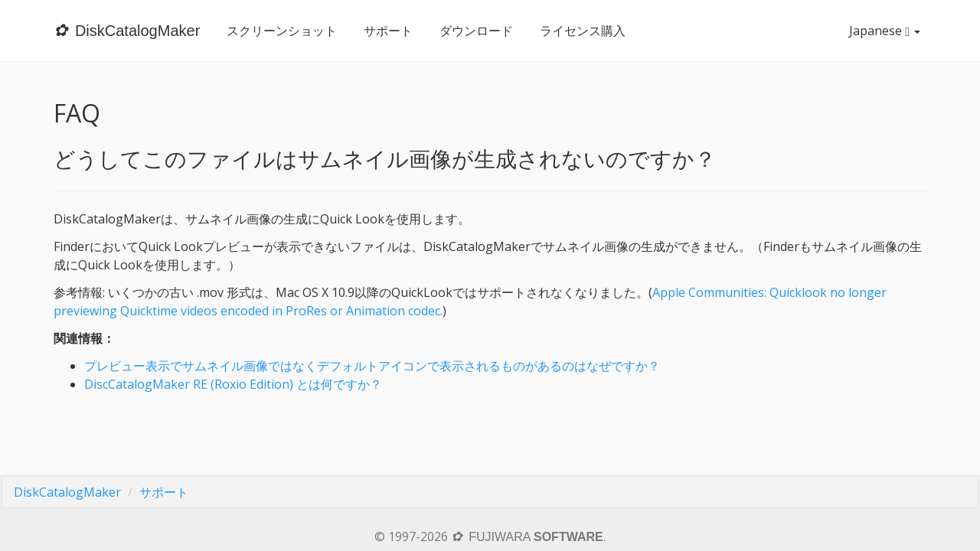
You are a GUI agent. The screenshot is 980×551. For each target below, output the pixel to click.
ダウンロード (476, 31)
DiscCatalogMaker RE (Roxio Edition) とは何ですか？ (233, 384)
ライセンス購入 (583, 31)
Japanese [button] (888, 31)
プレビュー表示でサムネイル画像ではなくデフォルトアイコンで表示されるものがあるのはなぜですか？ (372, 366)
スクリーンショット (282, 31)
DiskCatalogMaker (67, 492)
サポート (388, 31)
